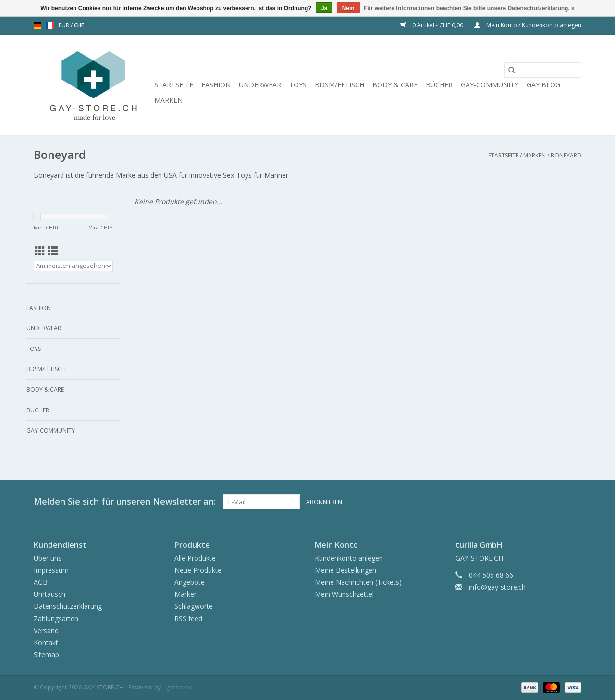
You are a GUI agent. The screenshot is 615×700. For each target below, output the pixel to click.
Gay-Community (490, 85)
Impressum (51, 570)
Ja (324, 8)
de (37, 25)
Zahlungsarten (56, 619)
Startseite (174, 85)
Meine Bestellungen (345, 570)
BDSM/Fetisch (339, 85)
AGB (41, 582)
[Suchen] (543, 70)
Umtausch (49, 594)
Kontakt (46, 643)
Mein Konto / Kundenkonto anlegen (528, 25)
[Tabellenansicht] (40, 251)
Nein (348, 8)
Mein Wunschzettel (344, 594)
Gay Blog (543, 85)
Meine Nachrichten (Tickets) (358, 582)
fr (50, 25)
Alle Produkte (195, 558)
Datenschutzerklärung (68, 606)
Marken (168, 100)
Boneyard (566, 155)
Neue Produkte (198, 570)
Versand (46, 631)
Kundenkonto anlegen (349, 558)
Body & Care (395, 85)
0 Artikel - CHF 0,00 (432, 25)
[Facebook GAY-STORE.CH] (556, 502)
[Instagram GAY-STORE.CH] (574, 502)
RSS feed (188, 619)
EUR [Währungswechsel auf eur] (65, 25)
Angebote (190, 582)
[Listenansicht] (53, 251)
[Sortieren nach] (73, 266)
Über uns (48, 558)
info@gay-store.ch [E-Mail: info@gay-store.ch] (497, 587)
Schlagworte (194, 606)
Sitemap (46, 655)
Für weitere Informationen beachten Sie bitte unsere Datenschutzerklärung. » (469, 8)
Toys (298, 85)
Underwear (260, 85)
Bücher (439, 85)
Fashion (216, 85)
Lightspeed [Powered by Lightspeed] (178, 687)
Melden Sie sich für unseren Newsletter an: (125, 501)
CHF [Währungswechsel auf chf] (79, 25)
